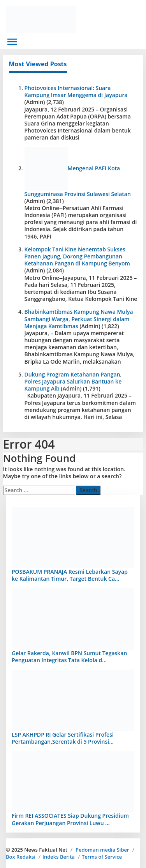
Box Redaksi (21, 857)
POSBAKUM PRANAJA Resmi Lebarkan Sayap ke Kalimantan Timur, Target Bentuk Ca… (70, 575)
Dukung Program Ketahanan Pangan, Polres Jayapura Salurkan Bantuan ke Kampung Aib (73, 381)
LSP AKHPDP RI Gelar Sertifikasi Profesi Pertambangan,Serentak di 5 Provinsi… (63, 738)
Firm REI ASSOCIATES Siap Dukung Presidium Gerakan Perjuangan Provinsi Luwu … (70, 819)
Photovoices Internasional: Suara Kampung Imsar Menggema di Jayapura (76, 91)
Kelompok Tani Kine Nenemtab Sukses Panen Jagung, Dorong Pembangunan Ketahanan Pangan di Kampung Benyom (77, 256)
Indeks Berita (59, 857)
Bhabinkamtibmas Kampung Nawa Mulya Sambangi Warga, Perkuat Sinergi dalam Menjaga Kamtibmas (79, 319)
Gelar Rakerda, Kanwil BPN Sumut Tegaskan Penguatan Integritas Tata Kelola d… (69, 657)
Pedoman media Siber (102, 850)
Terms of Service (102, 857)
